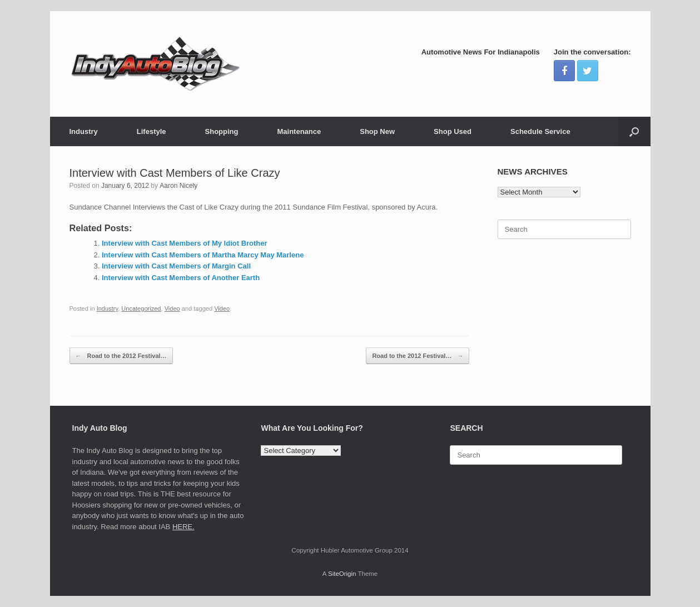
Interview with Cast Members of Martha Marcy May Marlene (203, 255)
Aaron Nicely (178, 186)
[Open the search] (634, 131)
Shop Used (453, 131)
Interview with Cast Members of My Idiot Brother (185, 243)
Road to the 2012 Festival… (121, 356)
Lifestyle (152, 131)
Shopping (222, 131)
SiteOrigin (342, 574)
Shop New (377, 131)
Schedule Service (540, 131)
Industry (84, 131)
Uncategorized (141, 309)
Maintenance (299, 131)
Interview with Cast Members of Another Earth (181, 278)
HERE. (183, 527)
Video (172, 309)
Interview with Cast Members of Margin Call (176, 266)
